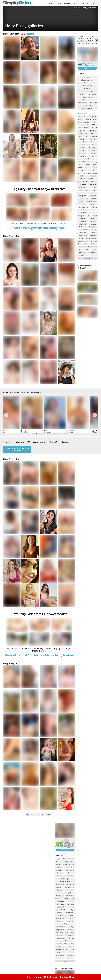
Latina (94, 190)
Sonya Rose (60, 952)
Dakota (70, 873)
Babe (80, 125)
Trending (58, 3)
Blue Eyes (83, 142)
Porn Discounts (87, 91)
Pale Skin (83, 210)
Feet (95, 165)
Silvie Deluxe (60, 949)
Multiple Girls (91, 201)
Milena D (71, 930)
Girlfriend (93, 176)
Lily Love (59, 921)
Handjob (86, 182)
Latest (23, 34)
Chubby (82, 148)
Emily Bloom (70, 893)
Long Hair (82, 196)
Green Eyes (82, 179)
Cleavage (92, 148)
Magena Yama (69, 924)
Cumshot (93, 153)
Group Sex (93, 179)
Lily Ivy (71, 918)
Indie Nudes (87, 77)
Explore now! (87, 68)
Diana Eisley (70, 884)
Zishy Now (93, 94)
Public (93, 221)
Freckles (93, 170)
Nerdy (82, 204)
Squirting (81, 241)
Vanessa (70, 958)
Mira (66, 932)
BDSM (94, 125)
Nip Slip (92, 204)
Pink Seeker (82, 94)
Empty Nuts (93, 103)
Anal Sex (81, 119)
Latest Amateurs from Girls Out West (22, 393)
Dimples (87, 159)
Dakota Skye (65, 879)
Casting (93, 145)
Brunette (83, 145)
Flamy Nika (61, 901)
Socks (81, 238)
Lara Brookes (61, 918)
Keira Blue (70, 913)
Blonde (82, 139)
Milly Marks (59, 932)
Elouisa (59, 890)
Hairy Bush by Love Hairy (85, 8)
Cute (94, 156)
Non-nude (81, 207)
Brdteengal (87, 83)
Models (86, 3)
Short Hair (83, 233)
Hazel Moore (60, 904)
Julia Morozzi (61, 910)
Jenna (71, 907)
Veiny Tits (82, 252)
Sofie (72, 949)
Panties (93, 210)
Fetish (80, 167)
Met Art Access (87, 86)
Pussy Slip (93, 224)
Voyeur (83, 255)
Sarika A (70, 947)
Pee (89, 216)
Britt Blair (59, 870)
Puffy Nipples (83, 224)
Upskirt (94, 250)
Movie (81, 201)
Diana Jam (59, 887)
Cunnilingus (83, 156)
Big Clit (95, 128)
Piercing (82, 218)
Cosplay (93, 150)
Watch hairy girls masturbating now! (39, 228)
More (94, 3)
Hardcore (94, 182)
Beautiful (87, 128)
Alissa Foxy (59, 862)
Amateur (82, 116)
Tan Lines (94, 241)
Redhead (82, 227)
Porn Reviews (87, 100)
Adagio (58, 859)
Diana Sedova (69, 887)
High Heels (82, 184)
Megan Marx (60, 930)
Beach (80, 128)
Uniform (87, 250)
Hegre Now (88, 88)
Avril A (59, 867)
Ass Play (86, 122)
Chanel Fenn (69, 870)
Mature (94, 199)
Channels (77, 3)
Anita (65, 864)
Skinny (93, 233)
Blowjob (92, 139)
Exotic (88, 165)
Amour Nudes (83, 103)
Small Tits (93, 235)
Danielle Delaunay (65, 881)
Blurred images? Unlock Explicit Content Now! (50, 977)
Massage (93, 196)
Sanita (59, 947)
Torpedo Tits (92, 247)
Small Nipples (83, 235)
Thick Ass (94, 244)
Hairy (80, 182)
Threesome (82, 247)
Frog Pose (82, 173)
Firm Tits (87, 167)
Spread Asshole (91, 238)
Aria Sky (71, 864)
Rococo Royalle (65, 941)
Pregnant (83, 221)
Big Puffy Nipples (87, 108)
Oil (88, 207)
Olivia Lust (70, 935)
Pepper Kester (60, 938)
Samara (72, 944)
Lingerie (93, 193)
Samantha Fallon (61, 944)
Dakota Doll (69, 876)
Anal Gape (92, 116)
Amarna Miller (70, 862)
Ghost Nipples (92, 173)
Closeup (82, 150)
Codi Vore (60, 873)
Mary (71, 927)
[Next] (95, 415)
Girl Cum (82, 176)
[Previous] (6, 415)
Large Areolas (84, 190)
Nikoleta (59, 935)
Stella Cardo (60, 955)
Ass (80, 122)
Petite (95, 216)
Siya (67, 949)
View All (87, 258)
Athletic (94, 122)
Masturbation (83, 199)
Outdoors (94, 207)
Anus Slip (89, 119)
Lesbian (82, 193)
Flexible (82, 170)
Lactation (93, 187)
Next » (48, 814)
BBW (87, 125)
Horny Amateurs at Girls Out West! (17, 450)
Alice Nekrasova (69, 859)
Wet (93, 255)
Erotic (81, 165)
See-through (83, 230)
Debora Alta (60, 884)
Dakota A (59, 876)
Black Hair (94, 136)
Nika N (72, 932)
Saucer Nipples (87, 97)
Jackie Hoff (61, 907)
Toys (80, 250)
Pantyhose (82, 216)
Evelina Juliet (70, 896)
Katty (71, 910)
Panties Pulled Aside (87, 213)
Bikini (80, 136)
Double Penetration (85, 162)
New (51, 3)
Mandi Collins (61, 927)
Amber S (58, 864)
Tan (87, 241)
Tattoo (81, 244)
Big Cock (82, 131)
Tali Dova (70, 955)
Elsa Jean (70, 890)
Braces (93, 142)
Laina (71, 915)
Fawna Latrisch (69, 898)
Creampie (82, 153)
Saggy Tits (92, 227)
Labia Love (87, 106)
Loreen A (59, 924)
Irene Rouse (70, 904)
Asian (95, 119)
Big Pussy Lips (83, 133)
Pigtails (93, 218)
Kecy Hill (59, 913)
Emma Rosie (60, 896)
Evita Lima (59, 898)
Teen (87, 244)
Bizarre (86, 136)
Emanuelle (59, 893)
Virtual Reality (92, 252)
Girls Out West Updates (65, 968)
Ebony (95, 162)
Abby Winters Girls (87, 80)
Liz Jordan (70, 921)
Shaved (94, 230)
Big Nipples (92, 131)
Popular (30, 34)
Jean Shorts (83, 187)
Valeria (59, 958)
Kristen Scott (61, 915)
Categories (68, 3)
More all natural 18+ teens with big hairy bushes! (39, 655)
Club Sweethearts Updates (84, 267)
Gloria (71, 901)
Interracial (93, 184)
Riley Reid (71, 938)
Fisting (95, 167)
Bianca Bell (69, 867)
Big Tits (94, 133)
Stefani (71, 952)
